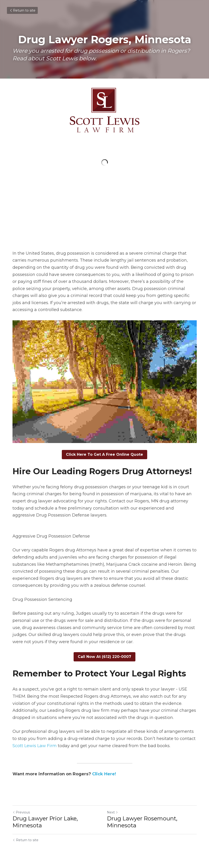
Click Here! (104, 774)
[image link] (105, 110)
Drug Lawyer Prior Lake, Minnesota (45, 822)
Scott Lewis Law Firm (35, 746)
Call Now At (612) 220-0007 (104, 657)
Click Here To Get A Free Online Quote (104, 454)
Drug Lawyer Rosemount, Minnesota (142, 822)
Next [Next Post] (112, 812)
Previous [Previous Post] (21, 812)
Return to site (22, 10)
